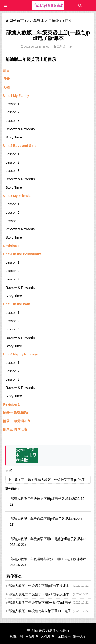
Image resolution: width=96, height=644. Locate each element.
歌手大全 (80, 636)
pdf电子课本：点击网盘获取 (26, 455)
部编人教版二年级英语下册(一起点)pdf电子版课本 (47, 539)
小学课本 (37, 21)
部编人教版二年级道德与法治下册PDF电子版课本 (47, 559)
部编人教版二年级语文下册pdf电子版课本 (41, 499)
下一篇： (28, 480)
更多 (9, 471)
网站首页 (17, 21)
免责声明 (16, 636)
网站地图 (32, 636)
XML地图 (48, 636)
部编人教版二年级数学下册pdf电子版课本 (41, 519)
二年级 (54, 21)
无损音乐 (64, 636)
